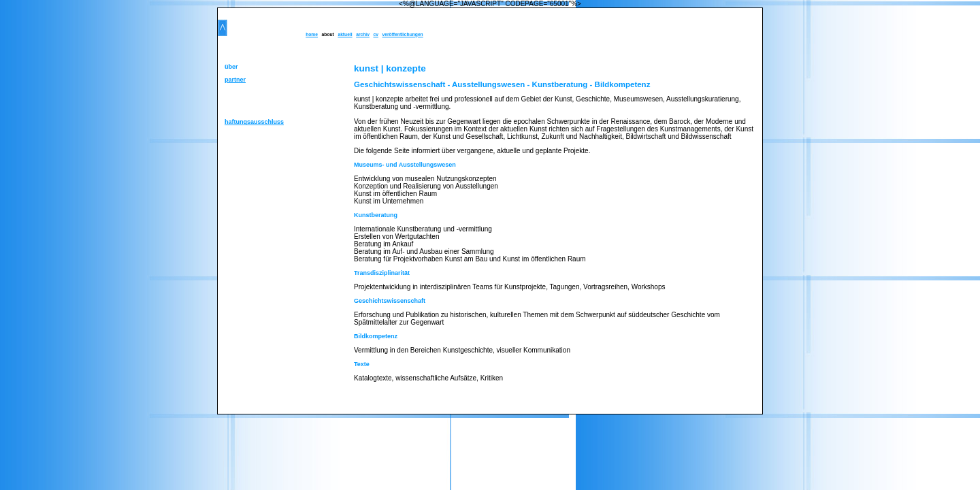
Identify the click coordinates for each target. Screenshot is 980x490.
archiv (363, 34)
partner (235, 80)
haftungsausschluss (254, 122)
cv (375, 34)
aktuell (345, 34)
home (312, 34)
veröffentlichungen (403, 34)
